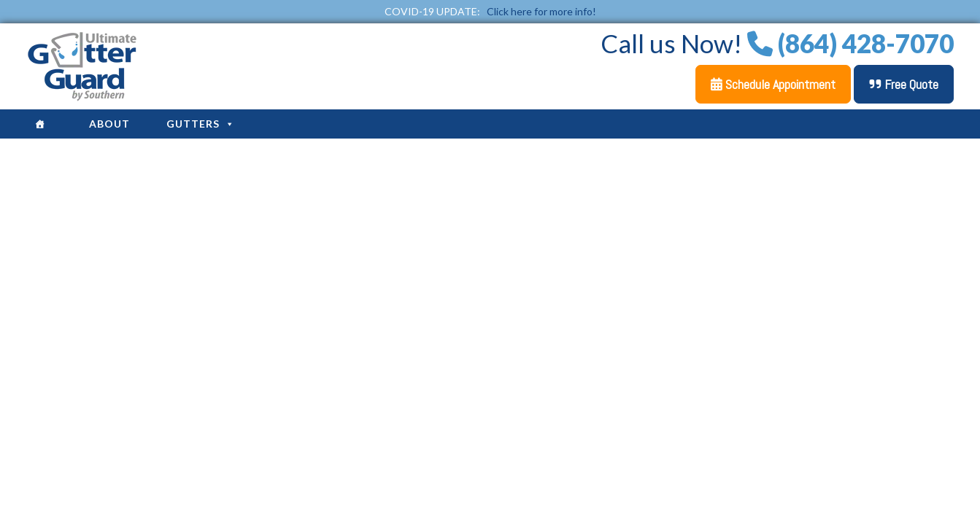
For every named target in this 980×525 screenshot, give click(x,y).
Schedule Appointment (773, 84)
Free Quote (904, 84)
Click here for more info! (541, 11)
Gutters (201, 124)
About (109, 124)
